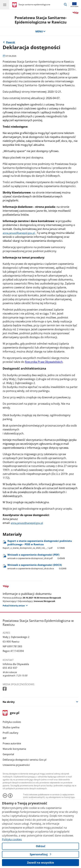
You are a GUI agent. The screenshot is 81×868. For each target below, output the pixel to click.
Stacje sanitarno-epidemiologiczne (34, 5)
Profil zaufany (10, 733)
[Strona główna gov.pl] (15, 5)
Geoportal (8, 754)
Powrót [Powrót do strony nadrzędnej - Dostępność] (11, 42)
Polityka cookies (12, 722)
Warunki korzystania (14, 749)
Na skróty (9, 702)
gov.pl (11, 713)
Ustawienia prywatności (16, 765)
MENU (41, 31)
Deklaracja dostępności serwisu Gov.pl (25, 760)
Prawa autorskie (12, 743)
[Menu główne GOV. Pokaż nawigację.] (5, 5)
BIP (5, 738)
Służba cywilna (11, 727)
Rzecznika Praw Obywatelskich (44, 362)
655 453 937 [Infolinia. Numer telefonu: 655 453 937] (10, 668)
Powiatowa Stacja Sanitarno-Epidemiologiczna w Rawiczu (41, 20)
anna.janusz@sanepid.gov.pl (19, 233)
